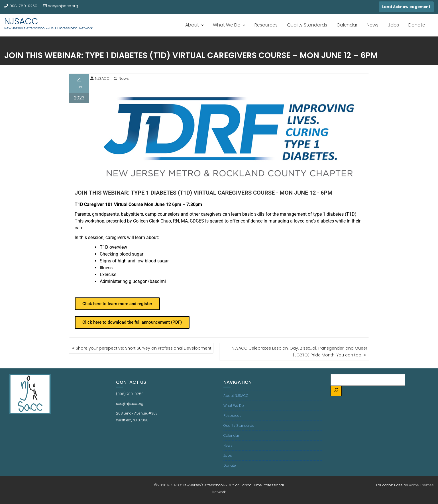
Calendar (347, 25)
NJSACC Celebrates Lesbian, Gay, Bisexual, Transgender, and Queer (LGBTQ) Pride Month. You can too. (300, 352)
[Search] (336, 391)
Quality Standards (307, 25)
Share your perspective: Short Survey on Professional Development (144, 348)
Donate (417, 25)
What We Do (227, 25)
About (192, 25)
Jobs (393, 25)
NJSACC (21, 21)
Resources (266, 25)
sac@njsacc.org (61, 6)
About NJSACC (236, 396)
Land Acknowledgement (406, 7)
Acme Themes (421, 485)
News (373, 25)
